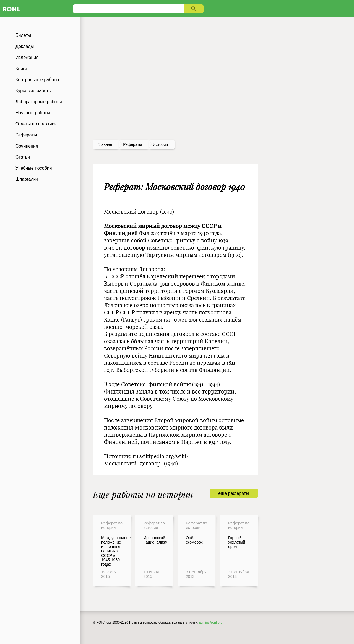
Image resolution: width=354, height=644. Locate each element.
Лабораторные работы (39, 102)
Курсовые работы (34, 91)
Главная (105, 144)
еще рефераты (234, 493)
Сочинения (27, 146)
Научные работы (33, 113)
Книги (21, 68)
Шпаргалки (27, 179)
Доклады (25, 46)
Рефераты (26, 135)
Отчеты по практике (36, 124)
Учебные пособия (34, 168)
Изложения (27, 57)
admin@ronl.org (211, 622)
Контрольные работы (37, 80)
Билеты (23, 35)
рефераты (132, 144)
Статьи (23, 157)
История (160, 144)
